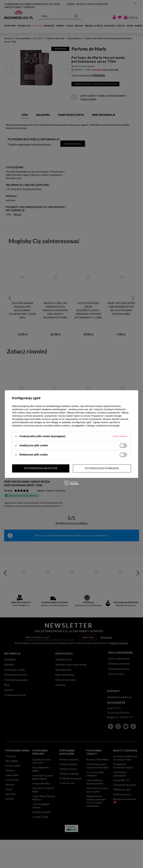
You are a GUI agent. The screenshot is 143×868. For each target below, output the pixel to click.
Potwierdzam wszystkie (102, 468)
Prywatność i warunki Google (106, 416)
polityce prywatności (110, 413)
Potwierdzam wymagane (41, 468)
